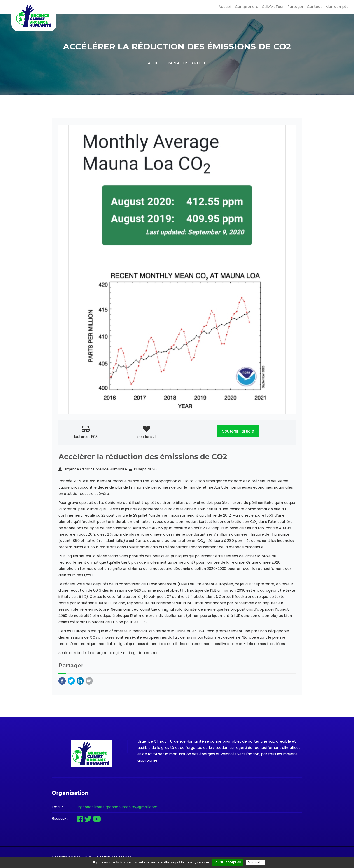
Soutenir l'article (238, 431)
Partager (295, 7)
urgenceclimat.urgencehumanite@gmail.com (117, 807)
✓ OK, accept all (228, 862)
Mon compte (337, 7)
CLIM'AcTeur (273, 7)
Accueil (225, 7)
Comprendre (247, 7)
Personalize (256, 862)
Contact (314, 7)
